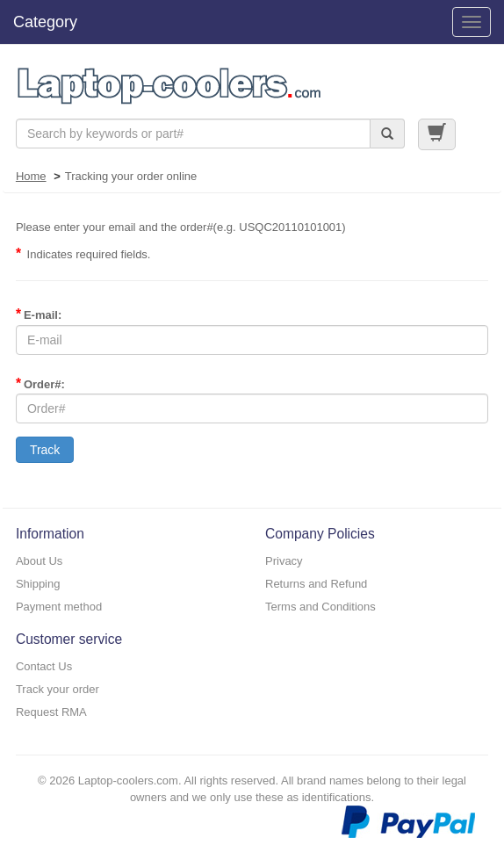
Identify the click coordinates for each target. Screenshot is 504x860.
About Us (39, 561)
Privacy (284, 561)
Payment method (59, 607)
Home (31, 176)
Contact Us (44, 666)
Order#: (40, 383)
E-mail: (39, 314)
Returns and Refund (316, 584)
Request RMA (51, 712)
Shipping (38, 584)
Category (45, 22)
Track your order (58, 689)
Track (45, 450)
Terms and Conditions (320, 607)
